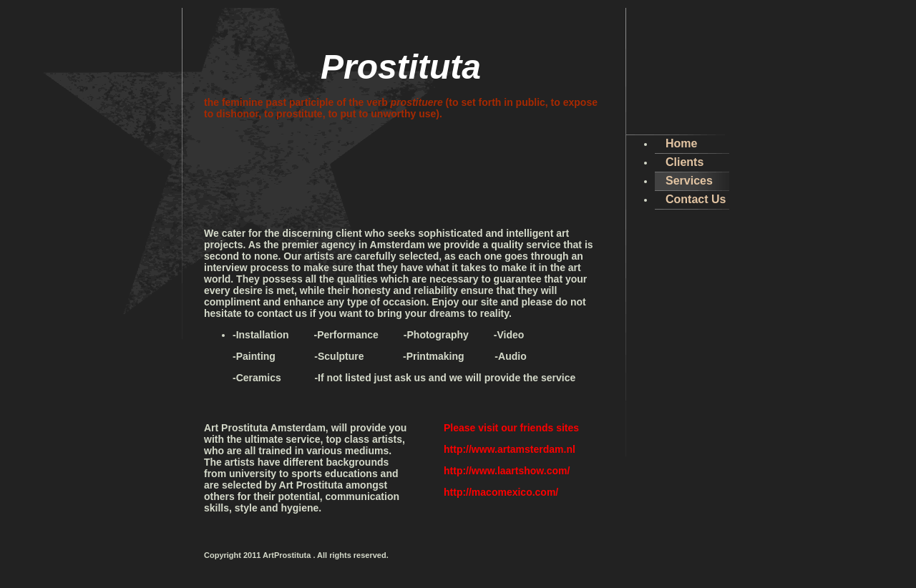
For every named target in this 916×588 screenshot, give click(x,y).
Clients (684, 162)
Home (681, 143)
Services (689, 181)
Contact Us (696, 199)
